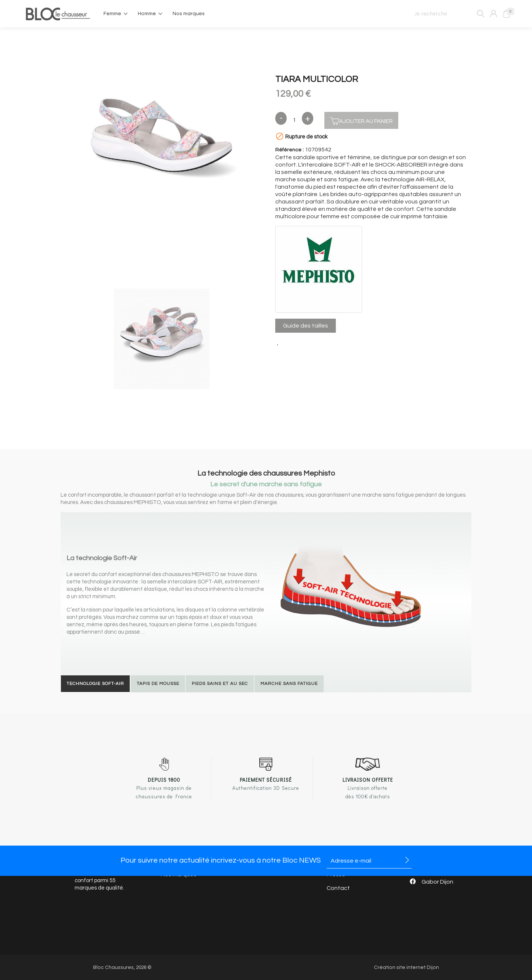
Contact (338, 888)
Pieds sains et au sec (220, 684)
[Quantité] (294, 120)
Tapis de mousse (158, 684)
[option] (161, 136)
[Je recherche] (446, 14)
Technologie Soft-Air (95, 684)
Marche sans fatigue (289, 684)
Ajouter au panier (361, 120)
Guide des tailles (306, 326)
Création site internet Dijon (406, 967)
